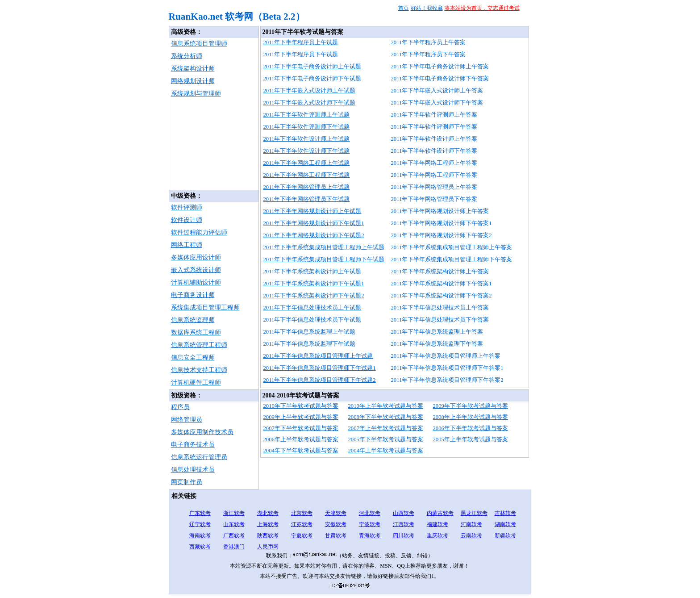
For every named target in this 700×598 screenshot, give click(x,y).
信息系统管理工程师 (199, 345)
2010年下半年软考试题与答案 (301, 406)
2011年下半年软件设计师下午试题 (307, 151)
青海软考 (370, 535)
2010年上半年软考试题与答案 (386, 406)
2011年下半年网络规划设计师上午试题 (312, 211)
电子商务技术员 (193, 445)
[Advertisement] (214, 145)
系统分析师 (187, 56)
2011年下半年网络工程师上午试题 (307, 163)
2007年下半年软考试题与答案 (301, 428)
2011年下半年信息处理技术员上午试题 (312, 308)
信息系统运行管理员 (199, 457)
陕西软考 (268, 535)
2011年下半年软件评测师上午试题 (307, 115)
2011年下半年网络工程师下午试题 (307, 175)
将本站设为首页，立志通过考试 (482, 8)
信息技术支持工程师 (199, 370)
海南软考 (200, 535)
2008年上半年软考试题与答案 (471, 417)
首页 (404, 8)
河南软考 (471, 524)
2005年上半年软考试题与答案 (471, 439)
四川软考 (404, 535)
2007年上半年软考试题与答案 (386, 428)
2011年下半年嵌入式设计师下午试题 (310, 103)
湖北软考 (268, 513)
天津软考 (336, 513)
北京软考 (302, 513)
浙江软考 (234, 513)
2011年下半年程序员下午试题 (301, 54)
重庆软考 (437, 535)
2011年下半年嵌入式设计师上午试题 (310, 91)
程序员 (180, 407)
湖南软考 (505, 524)
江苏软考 (302, 524)
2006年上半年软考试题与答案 (301, 439)
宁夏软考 (302, 535)
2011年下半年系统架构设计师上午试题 (312, 272)
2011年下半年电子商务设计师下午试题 (312, 79)
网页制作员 (187, 482)
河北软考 (370, 513)
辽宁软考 (200, 524)
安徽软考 (336, 524)
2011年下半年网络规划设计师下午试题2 (314, 235)
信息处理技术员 (193, 470)
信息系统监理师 (193, 320)
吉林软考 (505, 513)
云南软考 (471, 535)
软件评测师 (187, 207)
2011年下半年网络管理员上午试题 (307, 187)
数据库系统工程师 (196, 332)
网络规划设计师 (193, 81)
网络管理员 (187, 420)
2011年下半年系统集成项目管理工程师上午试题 (324, 247)
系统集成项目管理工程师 (205, 307)
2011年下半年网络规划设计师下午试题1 (314, 223)
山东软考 (234, 524)
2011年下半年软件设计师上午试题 (307, 139)
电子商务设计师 (193, 295)
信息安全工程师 (193, 358)
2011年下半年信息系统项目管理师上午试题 (318, 356)
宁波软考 (370, 524)
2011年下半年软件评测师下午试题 (307, 127)
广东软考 (200, 513)
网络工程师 (187, 245)
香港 (229, 547)
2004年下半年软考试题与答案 (301, 451)
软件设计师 (187, 220)
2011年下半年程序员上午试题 (301, 42)
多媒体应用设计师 (196, 257)
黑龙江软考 (474, 513)
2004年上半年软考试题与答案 (386, 451)
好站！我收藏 (427, 8)
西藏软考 (200, 547)
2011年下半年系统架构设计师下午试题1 (314, 284)
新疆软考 (505, 535)
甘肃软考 (336, 535)
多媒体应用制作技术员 (202, 432)
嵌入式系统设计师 (196, 270)
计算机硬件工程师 (196, 383)
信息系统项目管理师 (199, 44)
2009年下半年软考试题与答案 (471, 406)
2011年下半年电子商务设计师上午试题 (312, 67)
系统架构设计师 (193, 69)
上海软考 (268, 524)
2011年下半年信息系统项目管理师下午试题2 (320, 380)
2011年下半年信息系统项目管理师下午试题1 (320, 368)
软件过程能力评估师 (199, 232)
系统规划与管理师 (196, 94)
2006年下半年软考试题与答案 (471, 428)
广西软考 (234, 535)
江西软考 (404, 524)
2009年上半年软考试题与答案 (301, 417)
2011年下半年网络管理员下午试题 (307, 199)
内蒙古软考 (440, 513)
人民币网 (268, 547)
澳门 (239, 547)
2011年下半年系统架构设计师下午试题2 (314, 296)
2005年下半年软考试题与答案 (386, 439)
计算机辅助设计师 (196, 282)
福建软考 (437, 524)
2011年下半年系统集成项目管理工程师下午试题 (324, 259)
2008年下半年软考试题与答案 (386, 417)
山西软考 (404, 513)
